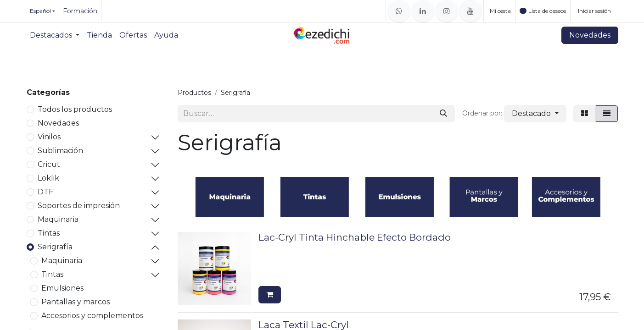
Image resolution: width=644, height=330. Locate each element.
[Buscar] (443, 114)
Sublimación (60, 151)
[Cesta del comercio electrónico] (499, 11)
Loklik (48, 178)
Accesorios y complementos (92, 316)
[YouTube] (470, 11)
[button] (535, 114)
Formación (80, 11)
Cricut (49, 164)
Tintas (49, 233)
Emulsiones (62, 288)
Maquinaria (58, 219)
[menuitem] (55, 35)
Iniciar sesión (594, 11)
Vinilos (49, 137)
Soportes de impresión (79, 206)
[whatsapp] (399, 11)
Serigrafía (55, 247)
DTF (45, 192)
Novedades (590, 35)
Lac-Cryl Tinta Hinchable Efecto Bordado (355, 237)
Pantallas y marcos (76, 302)
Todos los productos (75, 109)
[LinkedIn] (423, 11)
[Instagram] (447, 11)
